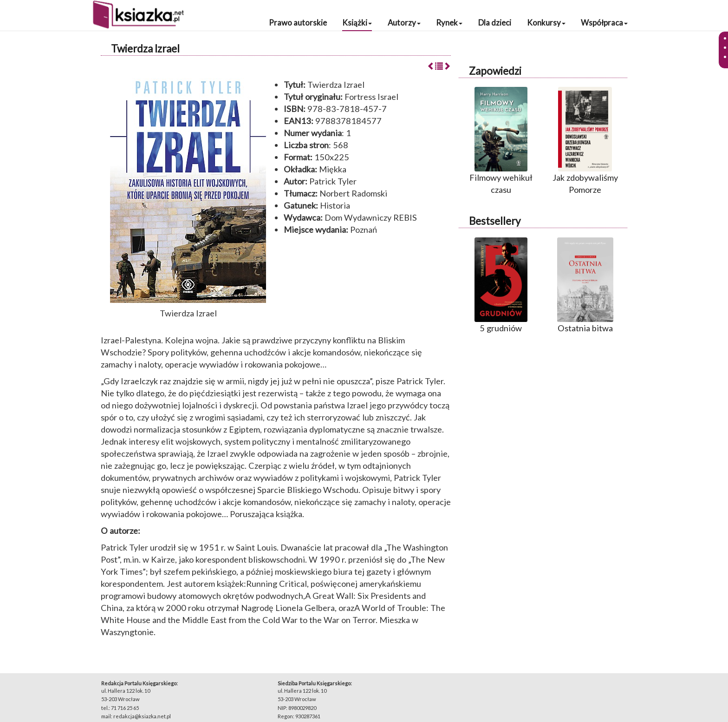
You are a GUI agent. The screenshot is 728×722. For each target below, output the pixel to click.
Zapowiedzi (495, 71)
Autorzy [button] (404, 23)
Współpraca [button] (604, 23)
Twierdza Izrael (145, 49)
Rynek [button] (449, 23)
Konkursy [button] (546, 23)
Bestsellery (495, 221)
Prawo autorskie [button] (298, 23)
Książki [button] (357, 23)
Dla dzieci (495, 23)
